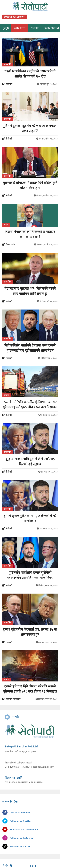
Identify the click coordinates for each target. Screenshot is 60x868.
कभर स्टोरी (20, 28)
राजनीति (35, 28)
